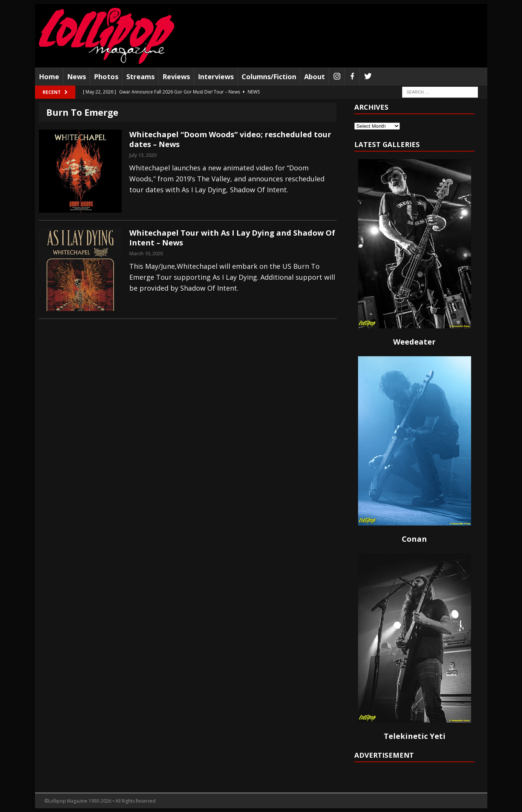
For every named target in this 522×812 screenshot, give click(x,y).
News (77, 77)
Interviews (216, 77)
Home (49, 77)
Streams (140, 77)
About (315, 77)
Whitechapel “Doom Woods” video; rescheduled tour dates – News (230, 139)
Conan (414, 539)
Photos (106, 77)
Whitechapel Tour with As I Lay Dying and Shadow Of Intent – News (232, 238)
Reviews (176, 77)
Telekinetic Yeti (415, 736)
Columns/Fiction (269, 77)
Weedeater (414, 342)
